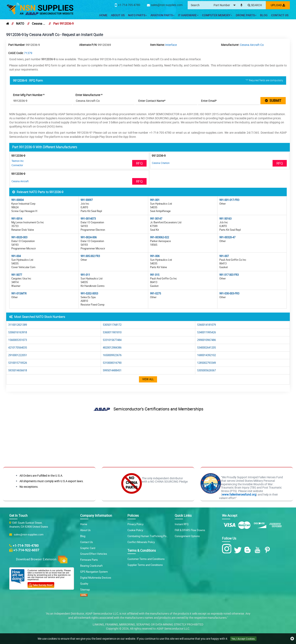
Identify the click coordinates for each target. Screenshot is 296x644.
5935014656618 (18, 370)
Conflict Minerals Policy (141, 542)
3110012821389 (18, 325)
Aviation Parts (162, 15)
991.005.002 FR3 (90, 256)
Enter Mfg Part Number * (29, 95)
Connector (17, 165)
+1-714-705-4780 (26, 545)
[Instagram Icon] (228, 549)
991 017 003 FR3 (229, 275)
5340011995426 (206, 332)
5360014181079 (206, 325)
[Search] (254, 5)
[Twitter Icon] (239, 550)
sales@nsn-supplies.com (28, 534)
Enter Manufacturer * (89, 95)
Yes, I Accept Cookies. (243, 639)
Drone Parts (246, 15)
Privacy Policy (135, 524)
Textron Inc (18, 161)
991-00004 (17, 200)
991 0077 (17, 275)
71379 (28, 53)
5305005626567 (206, 370)
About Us (118, 15)
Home (103, 15)
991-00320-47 (227, 237)
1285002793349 (206, 363)
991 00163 (225, 219)
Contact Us (280, 15)
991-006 (155, 256)
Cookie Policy (135, 530)
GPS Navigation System (94, 572)
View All (148, 379)
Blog (264, 15)
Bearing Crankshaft (91, 566)
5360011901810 (112, 332)
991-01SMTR (19, 294)
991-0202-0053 (89, 294)
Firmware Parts (89, 560)
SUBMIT (273, 101)
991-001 (155, 200)
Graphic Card (88, 548)
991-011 (85, 275)
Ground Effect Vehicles (94, 554)
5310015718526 (18, 363)
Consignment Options (187, 536)
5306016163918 (18, 332)
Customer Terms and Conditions (146, 559)
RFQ (139, 163)
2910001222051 (18, 355)
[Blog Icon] (248, 550)
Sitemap (85, 590)
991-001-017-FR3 (229, 200)
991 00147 (156, 219)
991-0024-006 (89, 237)
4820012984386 (112, 348)
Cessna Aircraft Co (39, 23)
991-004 (16, 256)
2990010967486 (206, 340)
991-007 (224, 256)
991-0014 (17, 219)
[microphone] (241, 4)
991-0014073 (88, 219)
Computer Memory (217, 15)
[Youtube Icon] (258, 550)
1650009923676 (112, 355)
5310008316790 (112, 363)
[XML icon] (84, 595)
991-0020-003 (19, 237)
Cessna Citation (161, 163)
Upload (277, 5)
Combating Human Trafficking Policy (149, 536)
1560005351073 (18, 340)
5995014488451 (112, 370)
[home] (8, 23)
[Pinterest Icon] (268, 550)
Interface (171, 45)
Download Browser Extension (42, 559)
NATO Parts (138, 15)
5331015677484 (112, 340)
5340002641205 (206, 348)
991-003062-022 (160, 237)
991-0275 (156, 294)
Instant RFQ (182, 524)
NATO (20, 23)
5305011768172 (112, 325)
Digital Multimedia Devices (96, 578)
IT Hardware (188, 15)
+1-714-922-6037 (26, 550)
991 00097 (87, 200)
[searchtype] (225, 5)
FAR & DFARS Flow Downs (190, 530)
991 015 (155, 275)
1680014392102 (206, 355)
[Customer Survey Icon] (41, 584)
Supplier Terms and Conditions (145, 565)
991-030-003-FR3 (229, 294)
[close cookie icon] (292, 639)
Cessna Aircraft (20, 181)
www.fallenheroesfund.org (239, 494)
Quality (84, 584)
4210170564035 (18, 348)
